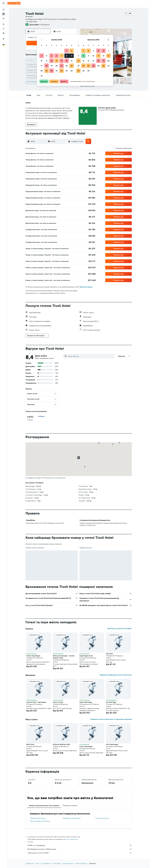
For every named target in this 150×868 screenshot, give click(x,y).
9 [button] (72, 56)
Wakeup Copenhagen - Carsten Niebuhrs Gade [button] (64, 657)
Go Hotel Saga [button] (111, 702)
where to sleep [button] (58, 702)
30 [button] (72, 71)
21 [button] (62, 66)
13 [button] (57, 61)
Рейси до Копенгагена (38, 818)
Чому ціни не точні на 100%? (80, 853)
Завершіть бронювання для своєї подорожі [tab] (44, 806)
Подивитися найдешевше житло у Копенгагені (116, 675)
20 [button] (57, 66)
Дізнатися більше (86, 287)
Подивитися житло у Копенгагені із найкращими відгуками (111, 719)
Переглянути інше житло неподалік (119, 629)
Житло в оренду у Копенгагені (40, 821)
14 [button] (62, 61)
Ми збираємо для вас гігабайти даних (80, 849)
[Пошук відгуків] (90, 356)
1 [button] (67, 51)
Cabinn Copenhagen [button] (33, 656)
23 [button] (72, 66)
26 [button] (52, 71)
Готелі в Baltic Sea (68, 863)
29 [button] (67, 71)
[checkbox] (36, 418)
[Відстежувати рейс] (4, 29)
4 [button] (47, 56)
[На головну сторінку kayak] (14, 3)
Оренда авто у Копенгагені (72, 818)
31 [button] (42, 76)
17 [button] (42, 66)
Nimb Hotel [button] (30, 744)
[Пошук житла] (4, 14)
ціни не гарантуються (72, 839)
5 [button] (52, 56)
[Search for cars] (4, 18)
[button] (4, 3)
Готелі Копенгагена (81, 863)
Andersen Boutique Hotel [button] (62, 744)
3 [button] (42, 56)
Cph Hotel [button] (109, 654)
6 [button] (57, 56)
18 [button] (47, 66)
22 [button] (67, 66)
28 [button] (62, 71)
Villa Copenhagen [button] (112, 744)
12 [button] (52, 61)
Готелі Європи (46, 863)
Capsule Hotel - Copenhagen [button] (36, 702)
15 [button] (67, 61)
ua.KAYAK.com (30, 863)
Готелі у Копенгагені (102, 818)
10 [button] (42, 61)
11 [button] (47, 61)
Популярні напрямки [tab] (70, 806)
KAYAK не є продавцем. (80, 845)
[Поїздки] (4, 39)
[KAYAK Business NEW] (4, 33)
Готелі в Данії (56, 863)
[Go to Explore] (4, 24)
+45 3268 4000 (31, 22)
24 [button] (42, 71)
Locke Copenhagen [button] (86, 746)
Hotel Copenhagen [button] (86, 702)
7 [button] (62, 56)
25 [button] (47, 71)
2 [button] (72, 51)
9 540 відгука (44, 25)
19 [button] (52, 66)
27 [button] (57, 71)
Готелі (38, 863)
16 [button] (72, 61)
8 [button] (67, 56)
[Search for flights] (4, 10)
